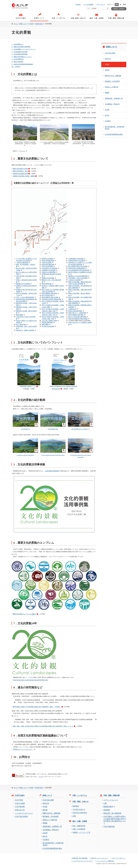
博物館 (107, 93)
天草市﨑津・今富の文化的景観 (78, 278)
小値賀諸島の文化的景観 (76, 259)
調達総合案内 (108, 807)
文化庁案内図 (20, 807)
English (78, 4)
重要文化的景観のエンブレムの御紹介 (24, 614)
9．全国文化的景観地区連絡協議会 (22, 64)
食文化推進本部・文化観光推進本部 (115, 128)
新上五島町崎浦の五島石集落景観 (79, 270)
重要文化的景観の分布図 (20, 169)
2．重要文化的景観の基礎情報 (21, 47)
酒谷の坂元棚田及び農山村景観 (78, 319)
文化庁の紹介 (20, 795)
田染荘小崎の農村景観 (75, 311)
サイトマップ (101, 4)
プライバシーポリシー (119, 858)
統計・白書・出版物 (80, 821)
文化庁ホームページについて (100, 858)
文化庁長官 (19, 800)
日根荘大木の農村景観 (49, 272)
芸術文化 (108, 59)
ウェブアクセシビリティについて (83, 861)
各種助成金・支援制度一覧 (114, 98)
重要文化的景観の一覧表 (20, 171)
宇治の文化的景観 (47, 266)
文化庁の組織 (20, 803)
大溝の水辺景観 (47, 263)
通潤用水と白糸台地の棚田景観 (78, 276)
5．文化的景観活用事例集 (20, 54)
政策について (24, 24)
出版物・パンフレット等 (81, 832)
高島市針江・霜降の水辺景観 (25, 330)
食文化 (107, 115)
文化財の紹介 (39, 24)
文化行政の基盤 (110, 53)
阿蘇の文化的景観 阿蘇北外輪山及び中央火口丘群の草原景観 (80, 283)
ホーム (16, 24)
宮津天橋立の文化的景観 (49, 268)
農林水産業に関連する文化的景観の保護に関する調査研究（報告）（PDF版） (37, 707)
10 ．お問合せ (16, 67)
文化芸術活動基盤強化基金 (114, 134)
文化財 (31, 24)
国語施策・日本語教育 (112, 81)
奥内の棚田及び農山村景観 (50, 297)
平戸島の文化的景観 (48, 326)
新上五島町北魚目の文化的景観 (78, 266)
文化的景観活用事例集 (52, 471)
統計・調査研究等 (79, 826)
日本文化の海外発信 (80, 813)
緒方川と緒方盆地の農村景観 (77, 317)
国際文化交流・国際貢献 (113, 76)
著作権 (107, 70)
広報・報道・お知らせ (80, 801)
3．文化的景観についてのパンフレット (24, 49)
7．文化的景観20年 (18, 59)
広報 (74, 816)
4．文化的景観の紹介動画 (20, 52)
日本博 (107, 110)
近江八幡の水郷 (21, 324)
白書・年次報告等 (79, 829)
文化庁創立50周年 (22, 816)
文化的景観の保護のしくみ (28, 386)
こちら (23, 151)
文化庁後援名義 (109, 826)
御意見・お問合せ (119, 9)
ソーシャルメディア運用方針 (105, 861)
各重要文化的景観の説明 (20, 174)
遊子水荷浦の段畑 (47, 295)
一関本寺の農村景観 (22, 263)
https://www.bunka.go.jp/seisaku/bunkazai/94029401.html (30, 680)
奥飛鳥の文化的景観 (48, 278)
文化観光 (108, 121)
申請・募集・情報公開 (111, 795)
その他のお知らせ (79, 809)
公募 (105, 803)
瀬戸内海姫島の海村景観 (76, 315)
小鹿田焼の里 (72, 309)
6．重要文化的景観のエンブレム (22, 57)
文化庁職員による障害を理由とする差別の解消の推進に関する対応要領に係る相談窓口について (115, 820)
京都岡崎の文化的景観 (49, 270)
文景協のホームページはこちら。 (23, 749)
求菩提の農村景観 (47, 322)
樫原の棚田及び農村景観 (49, 293)
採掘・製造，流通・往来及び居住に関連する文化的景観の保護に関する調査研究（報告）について (43, 726)
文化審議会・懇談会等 (112, 104)
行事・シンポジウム (80, 795)
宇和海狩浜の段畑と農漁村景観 (51, 299)
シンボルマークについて (24, 813)
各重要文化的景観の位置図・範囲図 (24, 176)
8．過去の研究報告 (18, 62)
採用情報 (107, 810)
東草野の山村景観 (47, 259)
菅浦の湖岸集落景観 (48, 261)
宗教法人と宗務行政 (112, 87)
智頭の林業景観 (47, 284)
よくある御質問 (89, 4)
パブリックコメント (111, 800)
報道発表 (76, 806)
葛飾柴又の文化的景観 (23, 284)
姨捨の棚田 (20, 315)
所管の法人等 (20, 810)
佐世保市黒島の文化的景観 (77, 261)
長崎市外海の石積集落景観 (77, 268)
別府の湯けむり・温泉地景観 (77, 313)
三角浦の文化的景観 (75, 280)
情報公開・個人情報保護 (112, 813)
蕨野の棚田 (45, 324)
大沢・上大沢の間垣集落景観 (25, 297)
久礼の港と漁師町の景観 (49, 321)
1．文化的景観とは (18, 44)
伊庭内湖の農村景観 (48, 264)
